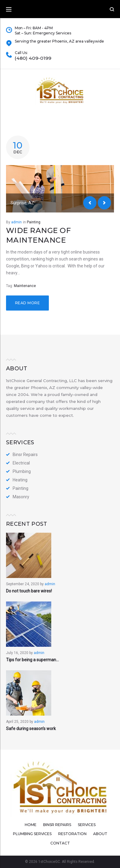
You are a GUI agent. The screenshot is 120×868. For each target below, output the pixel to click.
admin (16, 222)
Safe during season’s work (31, 729)
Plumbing (22, 471)
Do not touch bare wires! (29, 591)
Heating (20, 480)
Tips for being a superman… (32, 660)
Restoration (72, 834)
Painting (34, 222)
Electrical (21, 463)
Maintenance (25, 286)
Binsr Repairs (25, 455)
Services (87, 825)
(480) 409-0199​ (33, 58)
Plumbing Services (32, 834)
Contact (60, 843)
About (100, 834)
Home (31, 825)
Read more (27, 303)
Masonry (21, 497)
